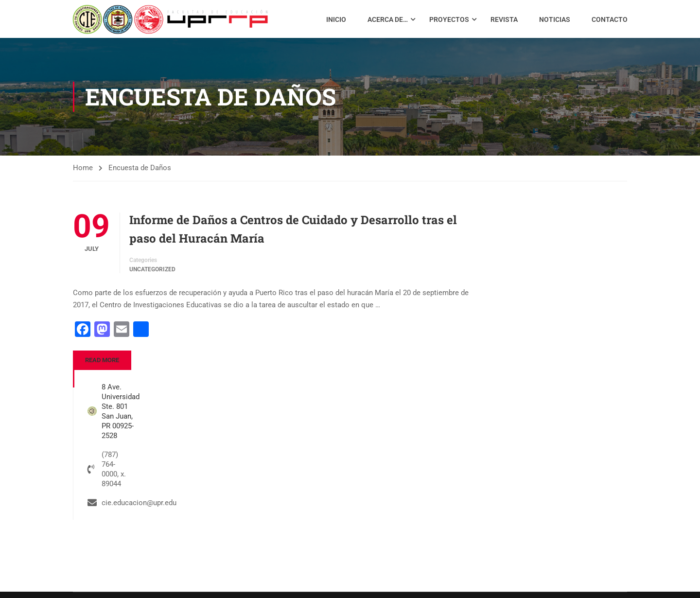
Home (83, 172)
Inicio (336, 21)
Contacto (609, 21)
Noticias (554, 21)
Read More (102, 364)
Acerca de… (387, 21)
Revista (504, 21)
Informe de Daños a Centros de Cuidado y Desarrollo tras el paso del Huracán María (293, 233)
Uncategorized (152, 274)
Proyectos (449, 21)
